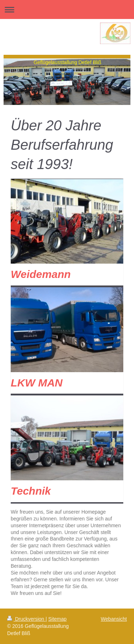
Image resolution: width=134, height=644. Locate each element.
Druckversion (26, 619)
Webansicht (114, 619)
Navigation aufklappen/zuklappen (67, 9)
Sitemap (57, 619)
